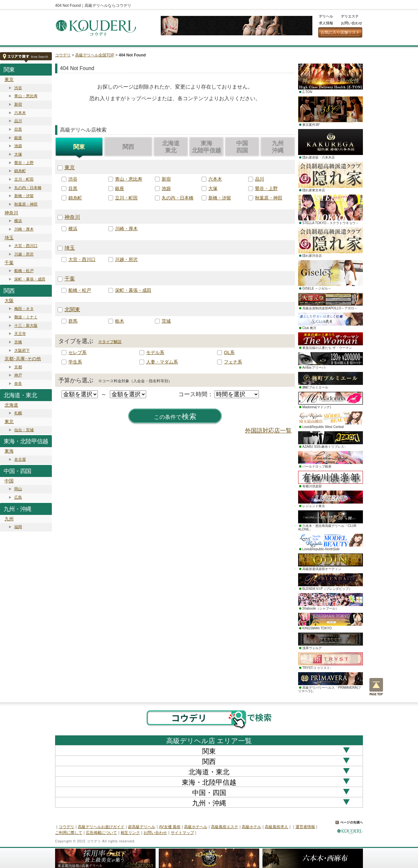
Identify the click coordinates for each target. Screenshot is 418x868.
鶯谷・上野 (24, 163)
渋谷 (18, 88)
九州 (9, 519)
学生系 (75, 362)
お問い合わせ (352, 23)
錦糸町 (20, 171)
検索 (175, 417)
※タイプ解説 (110, 342)
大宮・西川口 (26, 246)
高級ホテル (251, 827)
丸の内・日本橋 (28, 188)
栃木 (120, 321)
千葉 (9, 263)
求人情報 (326, 23)
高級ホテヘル (196, 827)
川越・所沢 (24, 254)
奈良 (18, 384)
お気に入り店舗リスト (340, 32)
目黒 (18, 129)
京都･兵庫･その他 (23, 359)
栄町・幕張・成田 (30, 279)
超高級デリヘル (142, 827)
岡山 (18, 489)
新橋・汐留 (24, 196)
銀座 (18, 138)
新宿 (18, 104)
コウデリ (63, 55)
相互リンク (130, 833)
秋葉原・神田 (26, 204)
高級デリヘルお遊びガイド (101, 827)
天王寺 (20, 334)
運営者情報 (305, 827)
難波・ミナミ (26, 317)
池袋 (18, 146)
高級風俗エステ (225, 827)
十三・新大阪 (26, 326)
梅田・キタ (24, 309)
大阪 (9, 301)
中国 (9, 481)
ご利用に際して (69, 833)
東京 (9, 79)
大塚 (18, 154)
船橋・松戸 (24, 271)
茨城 (166, 321)
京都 (18, 367)
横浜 (18, 221)
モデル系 (155, 352)
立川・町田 (24, 179)
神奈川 (11, 213)
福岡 (18, 527)
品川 (18, 121)
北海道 (11, 405)
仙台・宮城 (24, 430)
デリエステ (350, 16)
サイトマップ (182, 833)
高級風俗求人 (276, 827)
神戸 (18, 375)
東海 (9, 451)
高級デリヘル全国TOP (95, 55)
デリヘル (326, 16)
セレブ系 (77, 352)
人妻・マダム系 (162, 362)
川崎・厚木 (24, 229)
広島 (18, 497)
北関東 (72, 309)
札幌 (18, 413)
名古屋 (20, 459)
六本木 (20, 113)
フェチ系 (233, 362)
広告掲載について (101, 833)
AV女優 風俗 (170, 827)
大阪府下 (22, 351)
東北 (9, 422)
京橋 (18, 342)
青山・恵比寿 (26, 96)
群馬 (73, 321)
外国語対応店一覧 (268, 431)
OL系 (229, 352)
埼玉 (9, 238)
